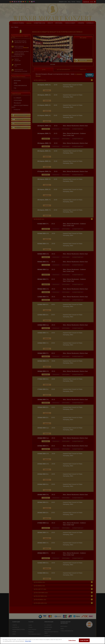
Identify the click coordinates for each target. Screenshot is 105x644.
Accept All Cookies (84, 640)
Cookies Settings (72, 640)
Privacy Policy (28, 641)
